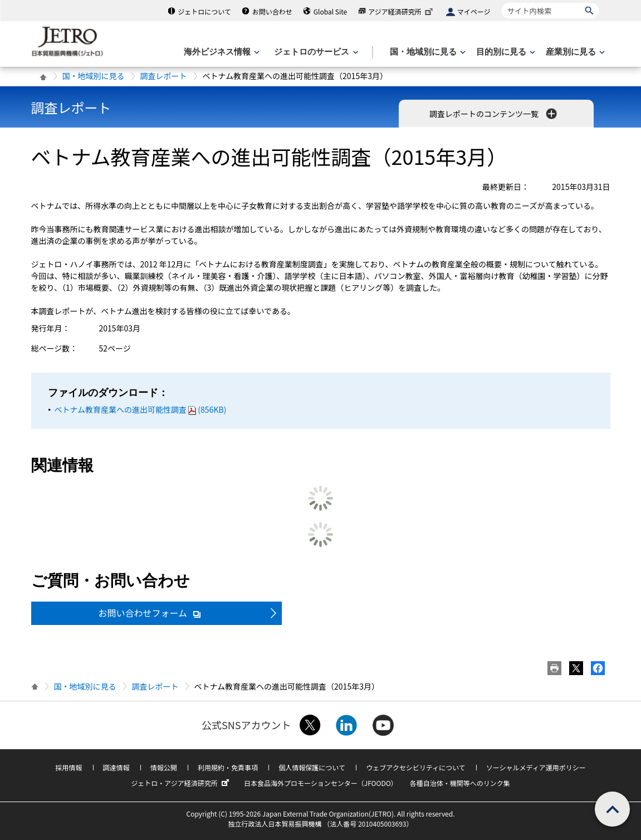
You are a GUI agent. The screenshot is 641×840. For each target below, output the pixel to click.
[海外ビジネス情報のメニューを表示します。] (221, 52)
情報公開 (164, 767)
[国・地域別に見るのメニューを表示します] (427, 52)
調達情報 (116, 767)
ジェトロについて (204, 11)
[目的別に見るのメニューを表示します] (505, 52)
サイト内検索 (501, 3)
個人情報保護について (312, 767)
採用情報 (68, 767)
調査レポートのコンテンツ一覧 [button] (494, 114)
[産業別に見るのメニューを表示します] (574, 52)
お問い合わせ (272, 11)
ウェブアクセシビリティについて (415, 767)
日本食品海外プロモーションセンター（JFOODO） (321, 783)
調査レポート (164, 76)
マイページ (474, 11)
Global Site (330, 11)
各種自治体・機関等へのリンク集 (460, 783)
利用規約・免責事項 (228, 767)
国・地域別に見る (94, 76)
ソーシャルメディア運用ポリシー (536, 767)
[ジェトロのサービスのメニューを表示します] (315, 52)
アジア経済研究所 (402, 11)
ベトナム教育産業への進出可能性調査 (141, 409)
